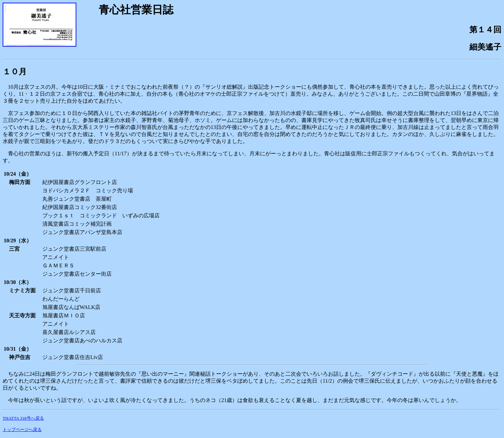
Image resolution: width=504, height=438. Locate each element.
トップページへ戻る (22, 429)
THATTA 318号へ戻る (23, 418)
